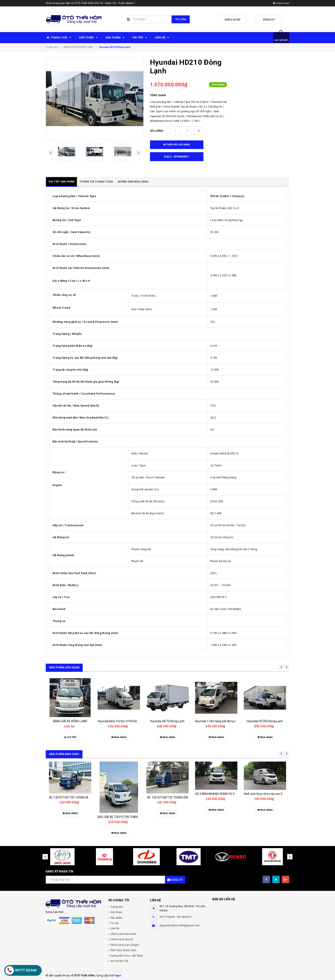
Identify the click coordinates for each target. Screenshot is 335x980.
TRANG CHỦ (59, 38)
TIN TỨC (140, 38)
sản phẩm (281, 40)
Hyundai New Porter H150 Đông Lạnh (123, 721)
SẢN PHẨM (115, 38)
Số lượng (157, 131)
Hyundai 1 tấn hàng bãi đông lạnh (218, 721)
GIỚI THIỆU (89, 38)
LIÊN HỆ (162, 38)
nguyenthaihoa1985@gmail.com (180, 925)
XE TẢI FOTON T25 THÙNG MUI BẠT (73, 797)
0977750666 (168, 917)
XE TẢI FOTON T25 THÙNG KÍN (167, 797)
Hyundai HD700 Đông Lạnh (265, 721)
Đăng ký (266, 20)
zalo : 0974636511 (176, 157)
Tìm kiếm (181, 19)
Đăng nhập (236, 20)
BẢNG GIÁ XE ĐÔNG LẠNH (70, 721)
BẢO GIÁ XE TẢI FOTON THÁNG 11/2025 (125, 817)
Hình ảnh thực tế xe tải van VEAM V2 (269, 794)
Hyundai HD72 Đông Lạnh (167, 721)
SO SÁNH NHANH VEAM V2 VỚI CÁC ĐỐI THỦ (226, 794)
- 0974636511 (184, 917)
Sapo (117, 975)
